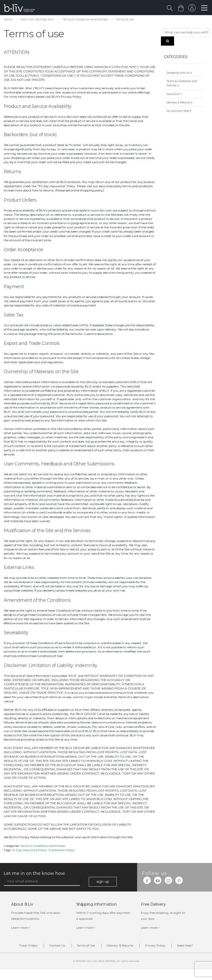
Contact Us (63, 947)
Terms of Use (96, 947)
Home (8, 20)
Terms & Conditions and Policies (85, 20)
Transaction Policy (61, 850)
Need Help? (110, 956)
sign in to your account (191, 9)
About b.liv (174, 95)
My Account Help (179, 112)
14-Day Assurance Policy (29, 850)
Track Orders (31, 947)
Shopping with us (179, 73)
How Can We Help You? (38, 20)
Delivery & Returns (179, 103)
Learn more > (21, 928)
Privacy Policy (173, 947)
